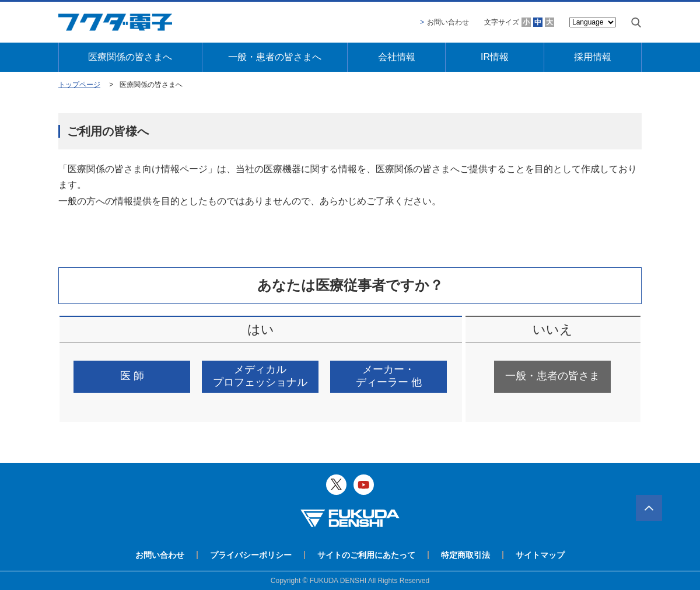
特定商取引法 (466, 555)
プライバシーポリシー (251, 555)
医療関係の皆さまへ (130, 57)
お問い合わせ (448, 22)
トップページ (79, 85)
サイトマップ (540, 555)
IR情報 (495, 57)
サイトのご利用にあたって (366, 555)
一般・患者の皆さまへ (275, 57)
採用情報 (593, 57)
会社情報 (397, 57)
